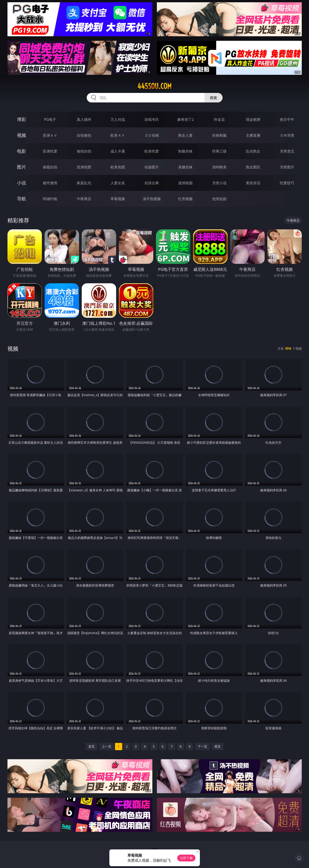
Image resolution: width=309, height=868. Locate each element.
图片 (22, 167)
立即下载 (186, 858)
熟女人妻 (185, 135)
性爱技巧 (287, 183)
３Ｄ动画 (152, 135)
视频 (22, 135)
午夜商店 (84, 199)
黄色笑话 (253, 183)
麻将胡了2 (186, 119)
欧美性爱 (152, 151)
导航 (22, 199)
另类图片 (287, 167)
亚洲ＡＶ (50, 135)
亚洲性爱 (50, 151)
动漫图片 (152, 167)
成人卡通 (118, 151)
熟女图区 (253, 167)
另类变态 (287, 151)
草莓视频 (118, 199)
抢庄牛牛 (287, 119)
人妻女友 (118, 183)
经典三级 (219, 151)
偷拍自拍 (84, 151)
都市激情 (50, 183)
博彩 (22, 119)
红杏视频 (185, 199)
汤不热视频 (152, 199)
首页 (91, 746)
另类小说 (219, 183)
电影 (22, 151)
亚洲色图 (84, 167)
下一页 (202, 746)
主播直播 (253, 135)
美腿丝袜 (185, 167)
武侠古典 (152, 183)
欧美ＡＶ (118, 135)
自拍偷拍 (84, 135)
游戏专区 (152, 119)
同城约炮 (50, 199)
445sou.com (154, 86)
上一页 (107, 746)
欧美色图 (118, 167)
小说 (22, 183)
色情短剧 (219, 199)
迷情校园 (185, 183)
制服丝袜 (185, 151)
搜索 (213, 98)
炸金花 (219, 119)
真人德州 (84, 119)
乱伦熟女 (253, 151)
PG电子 (50, 119)
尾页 (218, 746)
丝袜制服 (219, 135)
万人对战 (118, 119)
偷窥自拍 (50, 167)
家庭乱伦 (84, 183)
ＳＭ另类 (287, 135)
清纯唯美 (219, 167)
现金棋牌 (253, 119)
